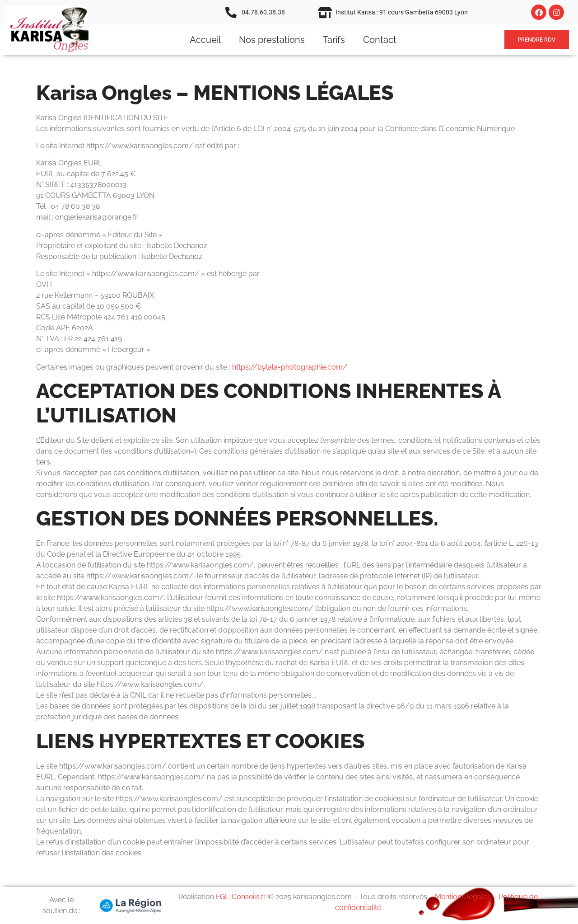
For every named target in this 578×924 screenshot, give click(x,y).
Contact (380, 40)
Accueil (205, 40)
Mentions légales (463, 897)
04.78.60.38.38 (263, 12)
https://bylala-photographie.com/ (290, 367)
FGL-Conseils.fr (241, 897)
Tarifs (334, 40)
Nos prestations (272, 40)
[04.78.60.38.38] (231, 12)
